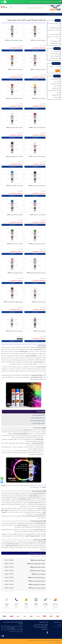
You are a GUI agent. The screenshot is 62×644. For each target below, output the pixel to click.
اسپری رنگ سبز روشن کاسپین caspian (37, 244)
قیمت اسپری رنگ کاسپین (38, 423)
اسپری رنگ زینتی (56, 56)
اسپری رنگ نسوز (56, 54)
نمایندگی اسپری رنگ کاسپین (38, 418)
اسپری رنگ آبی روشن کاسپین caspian (14, 186)
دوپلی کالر (39, 485)
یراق (58, 93)
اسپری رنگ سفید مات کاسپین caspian (37, 156)
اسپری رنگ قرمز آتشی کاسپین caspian (37, 127)
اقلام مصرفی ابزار (56, 95)
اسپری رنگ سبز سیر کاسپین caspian (15, 244)
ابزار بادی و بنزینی (55, 84)
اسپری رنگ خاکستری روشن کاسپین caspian (36, 273)
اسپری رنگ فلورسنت (55, 58)
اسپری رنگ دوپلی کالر (54, 23)
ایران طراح (50, 642)
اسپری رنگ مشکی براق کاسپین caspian (14, 156)
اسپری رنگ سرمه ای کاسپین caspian (15, 215)
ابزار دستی (57, 81)
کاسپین (41, 46)
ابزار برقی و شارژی (56, 79)
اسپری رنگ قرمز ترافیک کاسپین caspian (14, 98)
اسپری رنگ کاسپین (52, 14)
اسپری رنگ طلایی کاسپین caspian (38, 40)
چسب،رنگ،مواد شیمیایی (54, 90)
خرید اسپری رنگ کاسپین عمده (37, 421)
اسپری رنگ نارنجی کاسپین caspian (15, 69)
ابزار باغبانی (57, 86)
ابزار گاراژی (57, 97)
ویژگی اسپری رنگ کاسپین (38, 415)
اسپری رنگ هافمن (55, 43)
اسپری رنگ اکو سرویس (54, 30)
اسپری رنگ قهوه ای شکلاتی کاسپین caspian (13, 302)
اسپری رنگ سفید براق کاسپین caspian (14, 127)
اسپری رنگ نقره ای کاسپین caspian (38, 69)
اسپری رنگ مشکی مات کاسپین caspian (37, 186)
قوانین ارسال (57, 626)
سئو (54, 642)
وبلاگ (58, 624)
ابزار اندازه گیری (56, 88)
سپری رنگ (34, 514)
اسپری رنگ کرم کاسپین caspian (39, 302)
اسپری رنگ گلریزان (55, 28)
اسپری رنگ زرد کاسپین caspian (39, 98)
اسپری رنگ (43, 485)
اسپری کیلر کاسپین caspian (39, 331)
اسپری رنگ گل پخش (54, 37)
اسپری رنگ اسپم (56, 41)
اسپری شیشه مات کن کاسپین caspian (14, 331)
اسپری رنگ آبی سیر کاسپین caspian (38, 215)
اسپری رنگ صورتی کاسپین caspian (15, 273)
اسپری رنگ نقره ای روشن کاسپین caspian (14, 40)
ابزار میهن (59, 14)
